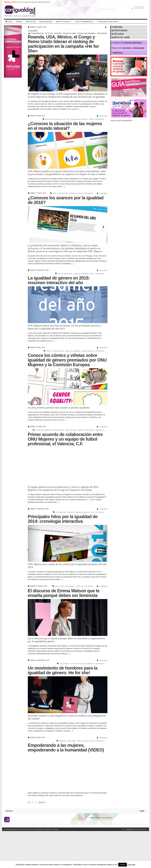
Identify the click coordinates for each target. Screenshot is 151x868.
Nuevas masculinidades (86, 33)
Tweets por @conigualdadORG (121, 121)
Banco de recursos (63, 21)
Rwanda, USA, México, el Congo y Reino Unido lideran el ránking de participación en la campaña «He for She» (63, 44)
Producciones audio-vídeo (108, 21)
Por (123, 829)
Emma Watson (70, 586)
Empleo (91, 119)
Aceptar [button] (123, 865)
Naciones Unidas (70, 33)
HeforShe (58, 33)
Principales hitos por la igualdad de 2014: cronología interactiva (63, 519)
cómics (48, 351)
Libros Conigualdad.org (84, 21)
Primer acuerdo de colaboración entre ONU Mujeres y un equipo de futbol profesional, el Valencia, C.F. (65, 439)
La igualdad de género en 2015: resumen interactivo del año (59, 280)
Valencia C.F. (100, 430)
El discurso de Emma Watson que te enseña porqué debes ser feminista (64, 593)
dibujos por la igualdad (72, 351)
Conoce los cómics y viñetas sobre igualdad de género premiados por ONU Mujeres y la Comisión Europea (67, 360)
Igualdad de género (87, 351)
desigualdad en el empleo (79, 119)
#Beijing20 (62, 741)
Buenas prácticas (46, 21)
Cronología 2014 (61, 512)
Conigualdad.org (37, 33)
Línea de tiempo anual (65, 274)
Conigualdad (33, 31)
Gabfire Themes (141, 829)
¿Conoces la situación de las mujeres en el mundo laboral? (65, 126)
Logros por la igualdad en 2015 (84, 274)
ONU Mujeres (102, 33)
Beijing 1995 (71, 741)
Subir (142, 811)
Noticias (19, 21)
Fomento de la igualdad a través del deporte (50, 430)
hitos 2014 (71, 512)
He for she (49, 33)
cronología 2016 (62, 193)
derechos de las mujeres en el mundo (57, 119)
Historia (79, 741)
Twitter (135, 8)
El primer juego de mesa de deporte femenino (34, 2)
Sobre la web (31, 21)
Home (9, 21)
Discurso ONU (60, 586)
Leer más (131, 864)
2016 (54, 193)
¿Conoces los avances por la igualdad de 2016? (66, 200)
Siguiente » (42, 802)
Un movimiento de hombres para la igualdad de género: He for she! (63, 670)
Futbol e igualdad (71, 430)
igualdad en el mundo (76, 193)
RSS (142, 8)
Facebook (139, 8)
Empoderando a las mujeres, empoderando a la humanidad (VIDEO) (66, 748)
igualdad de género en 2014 (85, 512)
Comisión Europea (58, 351)
